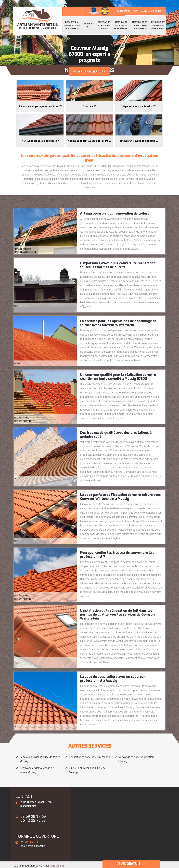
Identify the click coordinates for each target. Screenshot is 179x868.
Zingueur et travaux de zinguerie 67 (158, 25)
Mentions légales (54, 866)
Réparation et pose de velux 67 (104, 25)
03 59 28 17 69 (127, 11)
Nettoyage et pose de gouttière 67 (121, 25)
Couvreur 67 (88, 25)
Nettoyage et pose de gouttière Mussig (136, 759)
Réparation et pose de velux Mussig (90, 757)
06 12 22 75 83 (151, 11)
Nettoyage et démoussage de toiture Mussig (37, 770)
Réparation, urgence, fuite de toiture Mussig (40, 759)
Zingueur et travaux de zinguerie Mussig (87, 770)
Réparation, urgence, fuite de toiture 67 (72, 25)
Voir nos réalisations (89, 72)
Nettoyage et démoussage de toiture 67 (140, 25)
